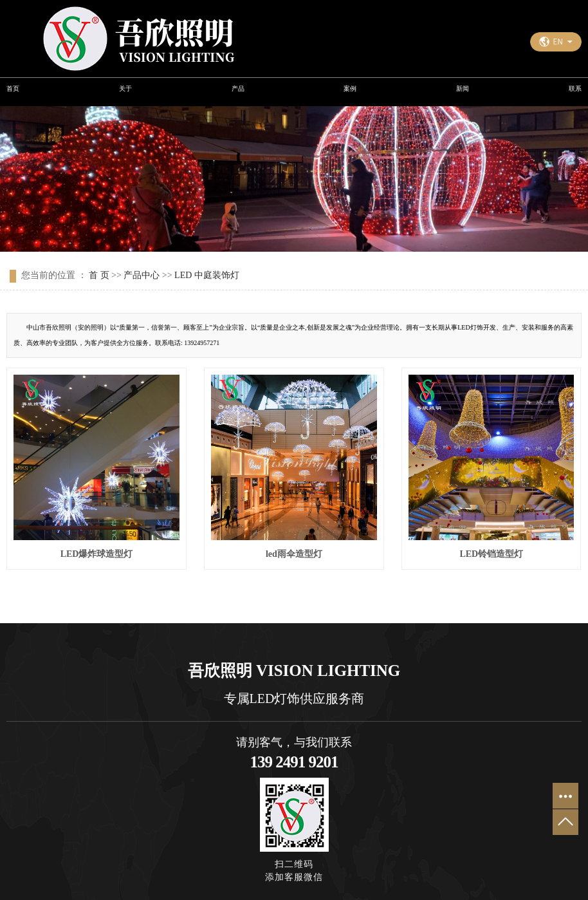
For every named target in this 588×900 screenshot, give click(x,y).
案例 (350, 89)
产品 (238, 89)
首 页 (99, 275)
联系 (575, 89)
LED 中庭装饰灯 (207, 275)
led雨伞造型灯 (294, 554)
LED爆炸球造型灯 (97, 554)
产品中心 (142, 275)
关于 (125, 89)
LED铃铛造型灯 (491, 554)
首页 (13, 89)
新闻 (463, 89)
